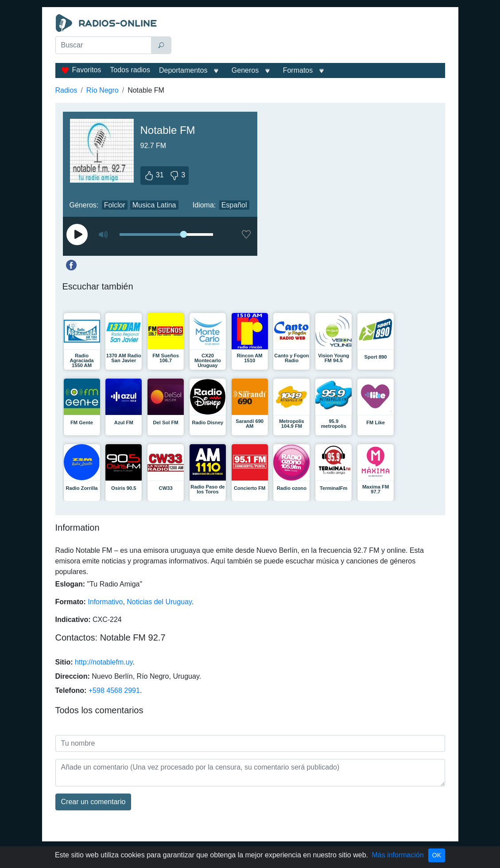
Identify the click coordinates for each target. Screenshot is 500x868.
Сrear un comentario (93, 802)
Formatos (298, 70)
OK (437, 855)
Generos (245, 70)
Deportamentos (183, 70)
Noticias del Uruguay (159, 602)
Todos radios (130, 70)
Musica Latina (154, 205)
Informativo (105, 602)
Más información (397, 855)
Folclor (115, 205)
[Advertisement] (310, 36)
